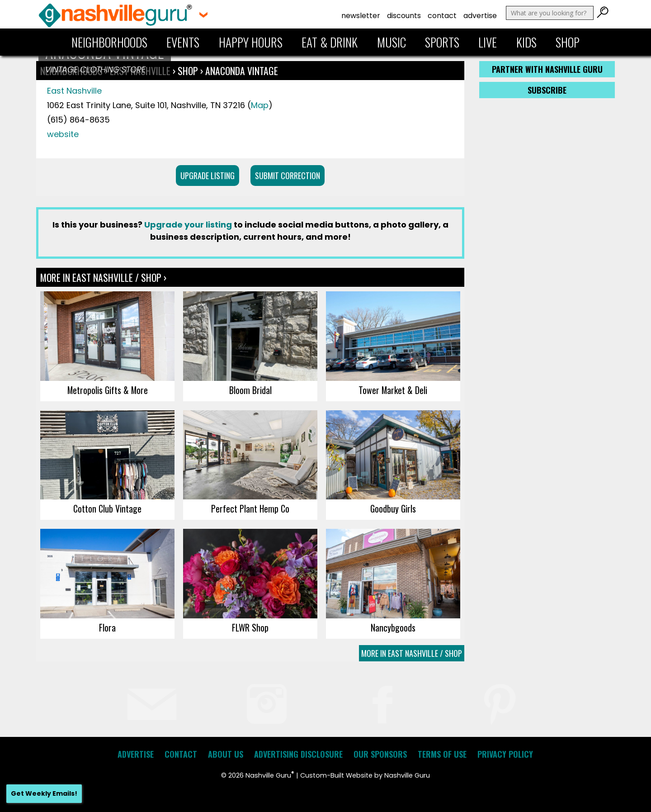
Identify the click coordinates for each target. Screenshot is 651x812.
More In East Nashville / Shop (412, 653)
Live (488, 42)
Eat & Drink (330, 42)
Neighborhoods (109, 42)
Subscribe (547, 90)
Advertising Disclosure (298, 754)
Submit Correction (288, 176)
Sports (442, 42)
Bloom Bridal (250, 390)
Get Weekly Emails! (44, 793)
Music (392, 42)
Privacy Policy (505, 754)
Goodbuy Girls (393, 508)
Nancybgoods (393, 627)
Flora (107, 627)
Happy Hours (251, 42)
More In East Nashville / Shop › (103, 277)
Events (183, 42)
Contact (442, 16)
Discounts (404, 16)
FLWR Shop (250, 627)
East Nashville (74, 91)
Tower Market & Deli (393, 390)
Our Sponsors (380, 754)
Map (260, 105)
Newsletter (361, 16)
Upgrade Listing (208, 176)
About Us (226, 754)
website (63, 134)
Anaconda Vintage (242, 71)
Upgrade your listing (188, 225)
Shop (568, 42)
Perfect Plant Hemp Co (250, 508)
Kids (526, 42)
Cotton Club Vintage (107, 508)
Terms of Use (442, 754)
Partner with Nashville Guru (547, 69)
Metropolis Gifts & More (108, 390)
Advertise (480, 16)
